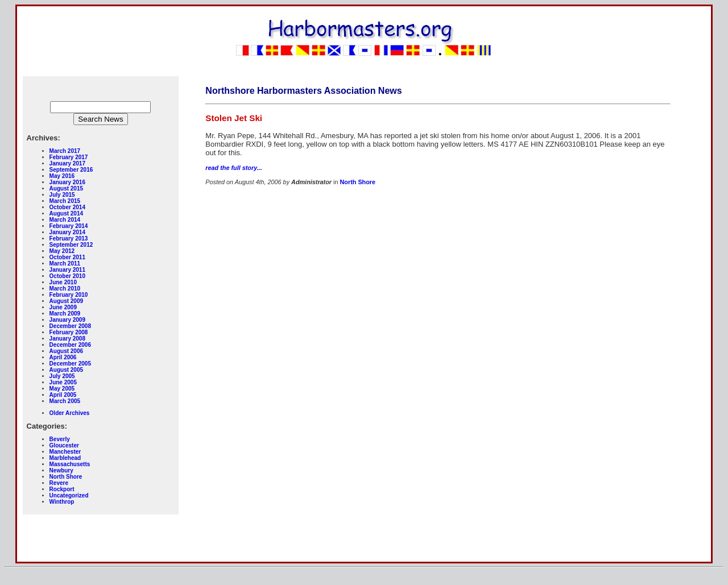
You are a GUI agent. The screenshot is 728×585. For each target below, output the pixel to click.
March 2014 (65, 220)
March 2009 (65, 314)
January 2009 (67, 320)
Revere (59, 483)
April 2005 (63, 395)
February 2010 (69, 295)
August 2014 (66, 213)
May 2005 (62, 389)
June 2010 (63, 282)
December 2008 (70, 326)
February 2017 (69, 157)
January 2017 (67, 163)
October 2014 (67, 207)
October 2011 (67, 257)
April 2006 (63, 357)
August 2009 (66, 301)
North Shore (66, 477)
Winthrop (62, 502)
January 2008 (67, 339)
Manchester (65, 452)
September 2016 (71, 170)
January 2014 (67, 232)
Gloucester (64, 445)
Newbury (61, 470)
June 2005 (63, 382)
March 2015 (65, 201)
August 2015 (66, 188)
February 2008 (69, 332)
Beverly (60, 439)
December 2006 (70, 345)
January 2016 (67, 182)
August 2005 (66, 370)
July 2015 (62, 195)
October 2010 (67, 276)
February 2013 (69, 238)
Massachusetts (70, 464)
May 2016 (62, 176)
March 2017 (65, 151)
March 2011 (65, 264)
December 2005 (70, 364)
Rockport (62, 489)
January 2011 (67, 270)
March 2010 (65, 289)
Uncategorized (69, 495)
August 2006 (66, 351)
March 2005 (65, 401)
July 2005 (62, 376)
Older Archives (70, 413)
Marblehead (65, 458)
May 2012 (62, 251)
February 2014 (69, 226)
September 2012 (71, 245)
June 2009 (63, 307)
